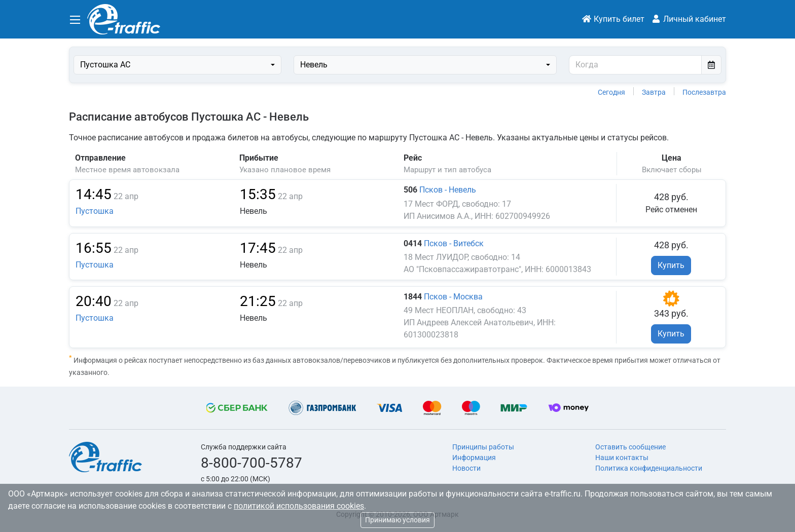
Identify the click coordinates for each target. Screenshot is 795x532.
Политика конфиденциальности (649, 468)
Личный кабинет (689, 19)
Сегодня (611, 92)
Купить (671, 265)
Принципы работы (483, 447)
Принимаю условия (397, 520)
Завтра (654, 92)
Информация (474, 458)
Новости (466, 468)
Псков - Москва (453, 297)
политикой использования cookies (299, 506)
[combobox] (177, 65)
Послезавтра (704, 92)
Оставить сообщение (630, 447)
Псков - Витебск (454, 243)
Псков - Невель (448, 190)
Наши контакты (622, 458)
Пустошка (95, 211)
